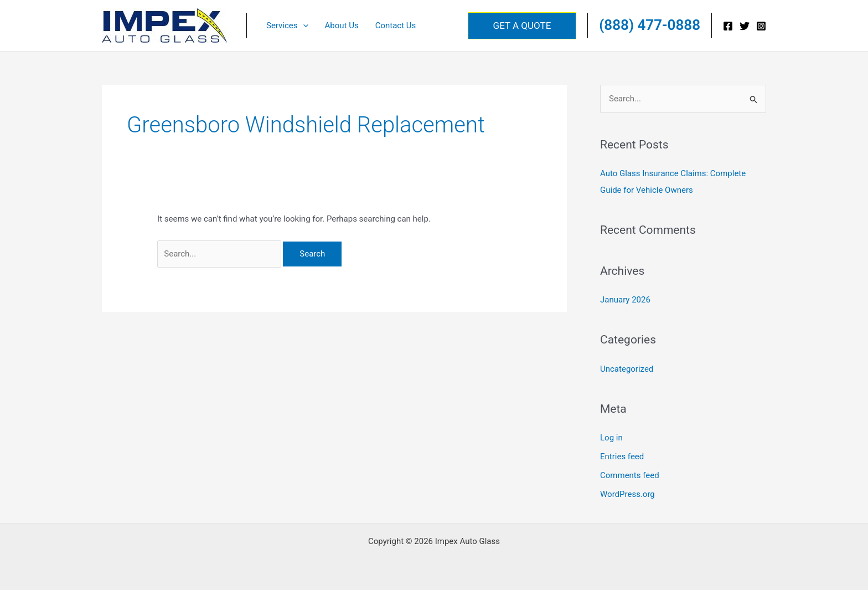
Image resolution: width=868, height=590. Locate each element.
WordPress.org (627, 494)
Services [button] (287, 25)
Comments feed (630, 475)
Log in (611, 438)
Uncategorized (627, 369)
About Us (342, 25)
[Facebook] (728, 26)
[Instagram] (761, 26)
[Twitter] (745, 26)
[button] (303, 25)
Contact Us (396, 25)
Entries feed (622, 456)
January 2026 (625, 300)
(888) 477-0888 (650, 25)
